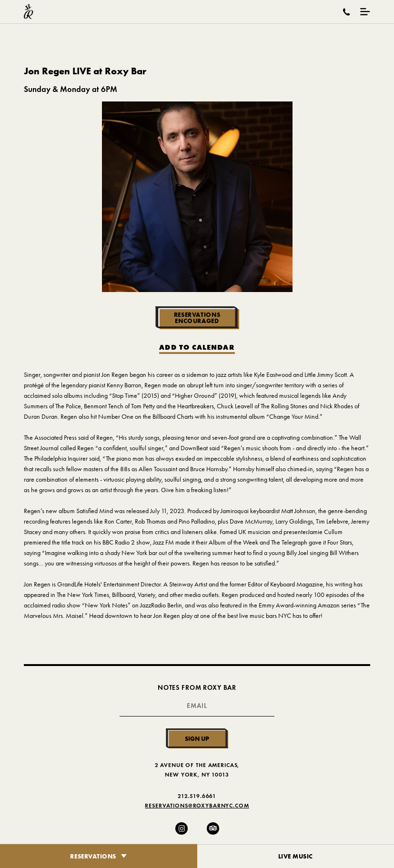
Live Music (296, 856)
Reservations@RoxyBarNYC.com (197, 805)
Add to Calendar (197, 348)
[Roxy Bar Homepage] (29, 12)
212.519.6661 (197, 796)
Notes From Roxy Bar (197, 688)
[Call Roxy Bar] (347, 12)
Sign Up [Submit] (197, 738)
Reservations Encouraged (197, 318)
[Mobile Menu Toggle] (365, 12)
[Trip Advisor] (213, 828)
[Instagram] (182, 828)
